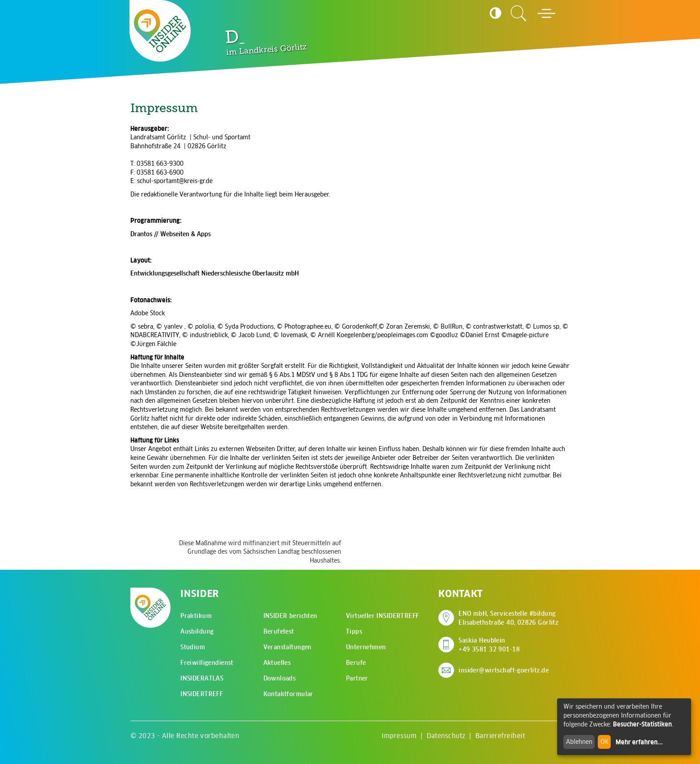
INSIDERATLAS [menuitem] (202, 678)
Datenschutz (446, 736)
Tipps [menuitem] (354, 631)
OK (604, 742)
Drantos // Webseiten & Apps (171, 234)
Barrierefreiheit (500, 736)
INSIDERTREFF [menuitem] (202, 694)
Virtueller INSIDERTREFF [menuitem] (383, 616)
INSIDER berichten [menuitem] (290, 616)
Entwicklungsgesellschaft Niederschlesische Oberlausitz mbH (215, 273)
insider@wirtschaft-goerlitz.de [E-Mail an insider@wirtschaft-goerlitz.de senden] (504, 670)
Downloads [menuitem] (280, 678)
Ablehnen (579, 742)
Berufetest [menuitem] (279, 631)
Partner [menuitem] (357, 678)
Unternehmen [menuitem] (366, 647)
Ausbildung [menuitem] (197, 631)
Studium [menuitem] (193, 647)
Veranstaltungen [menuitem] (287, 647)
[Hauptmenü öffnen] (546, 13)
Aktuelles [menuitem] (277, 663)
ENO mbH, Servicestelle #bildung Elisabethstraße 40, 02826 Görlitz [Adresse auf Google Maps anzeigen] (508, 618)
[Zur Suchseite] (519, 13)
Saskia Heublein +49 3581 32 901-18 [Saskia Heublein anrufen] (489, 645)
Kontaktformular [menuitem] (288, 694)
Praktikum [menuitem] (196, 616)
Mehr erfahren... (639, 742)
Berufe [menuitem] (356, 663)
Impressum (399, 736)
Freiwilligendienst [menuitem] (207, 663)
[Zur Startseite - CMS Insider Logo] (160, 31)
